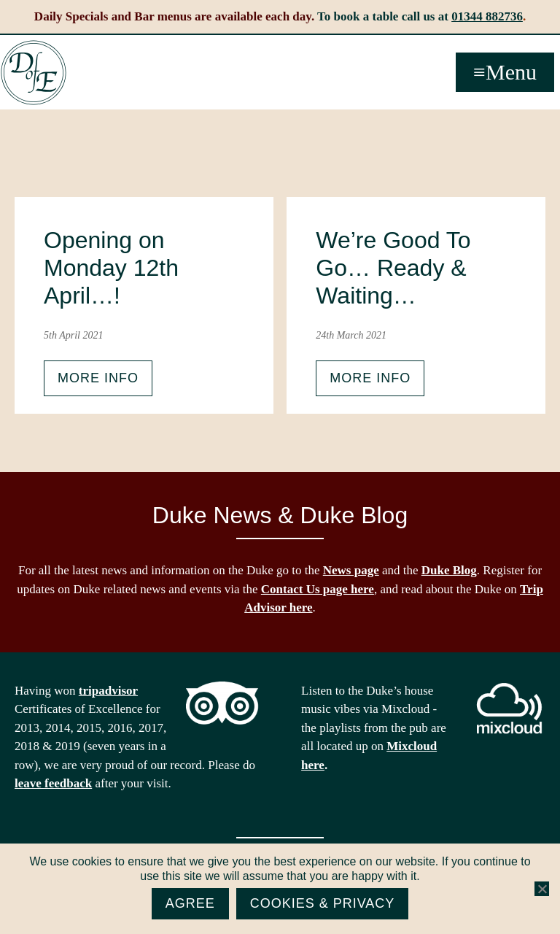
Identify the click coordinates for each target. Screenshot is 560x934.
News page (351, 570)
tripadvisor (108, 691)
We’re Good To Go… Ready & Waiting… (393, 268)
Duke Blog (449, 570)
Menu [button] (511, 72)
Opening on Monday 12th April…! (111, 268)
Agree (190, 903)
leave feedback (53, 783)
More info (98, 378)
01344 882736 (487, 16)
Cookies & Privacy (323, 903)
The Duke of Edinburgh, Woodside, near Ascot (34, 73)
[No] (542, 889)
